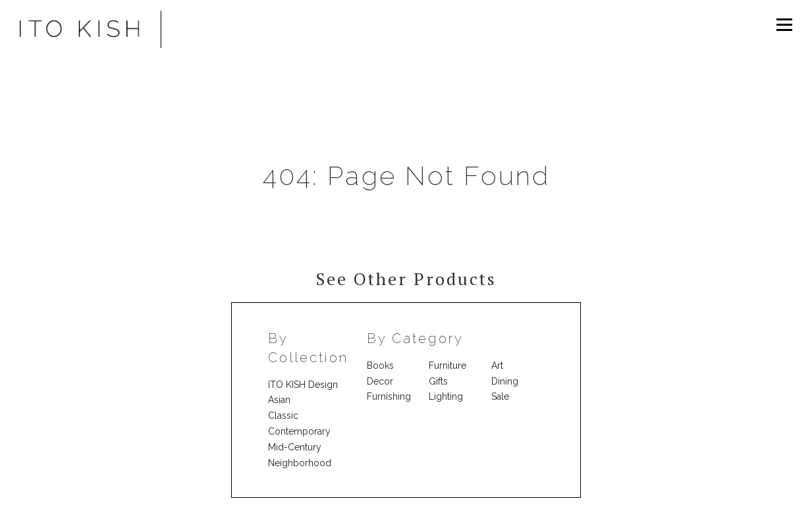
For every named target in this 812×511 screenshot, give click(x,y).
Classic (283, 416)
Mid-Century (295, 447)
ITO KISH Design (303, 385)
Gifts (438, 381)
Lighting (446, 396)
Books (380, 365)
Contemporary (299, 431)
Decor (380, 381)
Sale (500, 396)
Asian (279, 400)
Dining (505, 381)
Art (497, 365)
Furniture (447, 365)
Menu (784, 24)
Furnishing (389, 396)
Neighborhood (300, 463)
